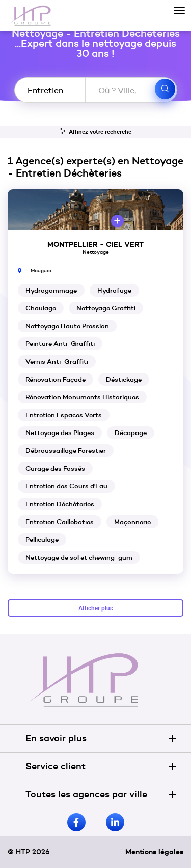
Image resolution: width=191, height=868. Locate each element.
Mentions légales (154, 852)
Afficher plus (96, 608)
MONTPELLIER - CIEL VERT (95, 244)
